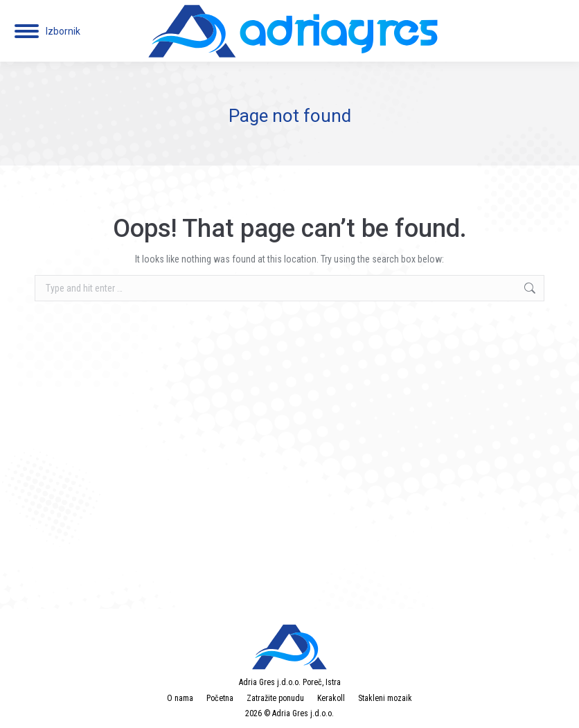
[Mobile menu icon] (47, 31)
